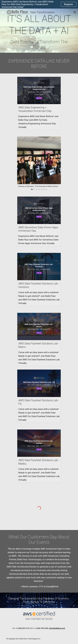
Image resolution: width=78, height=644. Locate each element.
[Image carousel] (39, 163)
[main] (39, 31)
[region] (39, 4)
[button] (3, 12)
